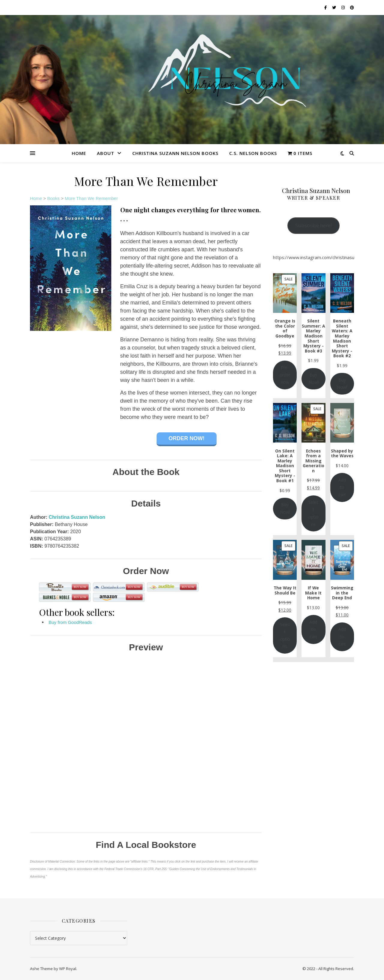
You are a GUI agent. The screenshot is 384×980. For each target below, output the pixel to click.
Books (53, 198)
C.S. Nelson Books (253, 153)
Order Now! (187, 438)
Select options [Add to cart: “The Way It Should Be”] (285, 635)
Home (79, 153)
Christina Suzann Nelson (77, 517)
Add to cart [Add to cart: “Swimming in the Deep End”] (342, 637)
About (106, 153)
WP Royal (68, 969)
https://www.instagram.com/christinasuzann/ (319, 257)
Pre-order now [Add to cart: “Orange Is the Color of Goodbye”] (285, 375)
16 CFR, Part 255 (155, 869)
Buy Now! (313, 379)
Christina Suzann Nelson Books (175, 153)
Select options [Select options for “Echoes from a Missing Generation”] (313, 513)
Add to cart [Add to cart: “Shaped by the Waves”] (342, 487)
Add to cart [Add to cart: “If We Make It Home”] (313, 629)
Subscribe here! (313, 225)
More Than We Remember (91, 198)
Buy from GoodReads (70, 622)
